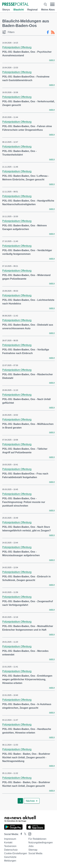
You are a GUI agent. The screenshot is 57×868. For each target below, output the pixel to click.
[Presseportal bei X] (24, 834)
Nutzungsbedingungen (41, 843)
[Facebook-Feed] (48, 32)
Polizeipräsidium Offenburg (17, 47)
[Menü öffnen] (52, 4)
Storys (6, 10)
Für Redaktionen (37, 839)
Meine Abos (48, 10)
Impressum (10, 839)
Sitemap (33, 850)
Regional (33, 10)
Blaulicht (19, 10)
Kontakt (8, 843)
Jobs (31, 846)
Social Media (35, 853)
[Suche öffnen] (45, 4)
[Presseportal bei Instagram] (29, 834)
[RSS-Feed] (53, 32)
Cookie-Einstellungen (16, 853)
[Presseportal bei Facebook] (20, 834)
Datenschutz (11, 850)
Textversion (10, 846)
